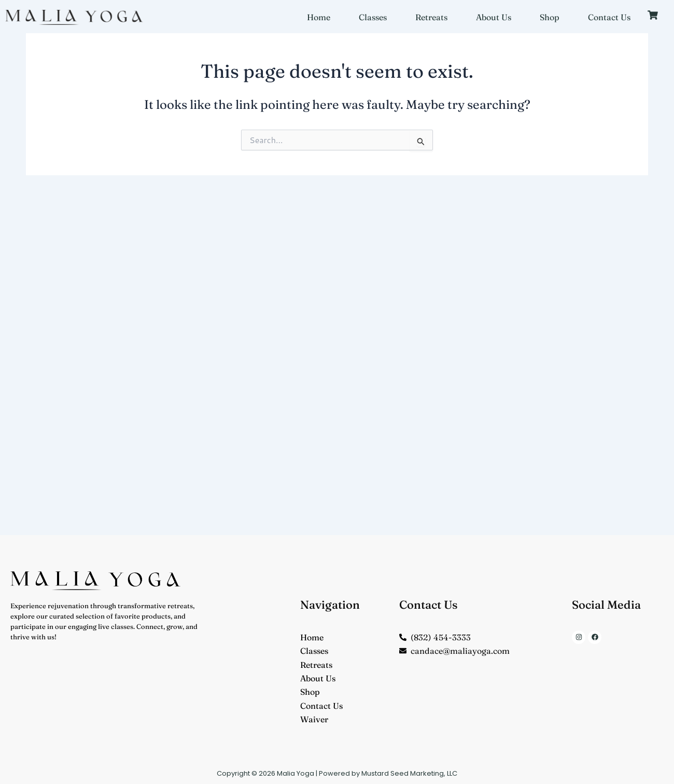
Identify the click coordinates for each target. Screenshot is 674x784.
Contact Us (609, 17)
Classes (373, 17)
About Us (494, 17)
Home (319, 17)
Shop (550, 17)
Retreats (431, 17)
